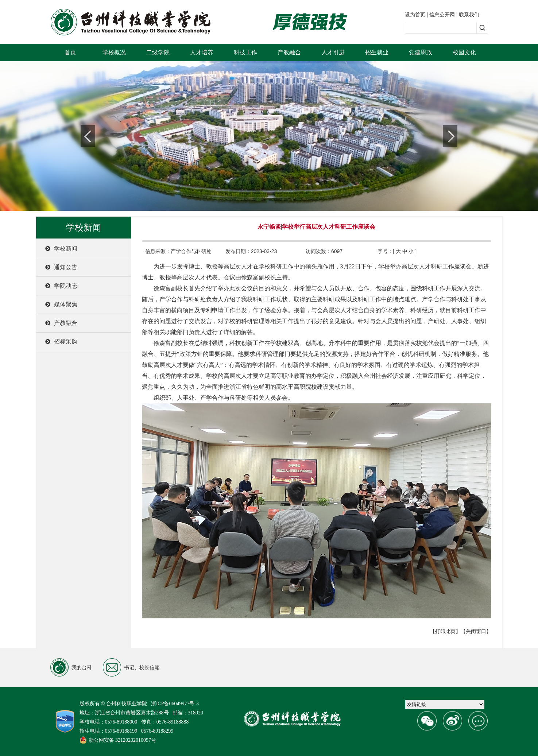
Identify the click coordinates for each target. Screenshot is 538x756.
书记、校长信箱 (131, 667)
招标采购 (61, 342)
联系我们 (469, 15)
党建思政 (421, 52)
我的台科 (71, 667)
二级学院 (158, 52)
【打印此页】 (445, 631)
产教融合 (289, 52)
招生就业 (377, 52)
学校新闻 (61, 249)
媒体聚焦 (61, 304)
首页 (70, 52)
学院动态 (61, 286)
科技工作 (245, 52)
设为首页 (415, 15)
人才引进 (333, 52)
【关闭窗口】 (476, 631)
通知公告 (61, 267)
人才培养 (202, 52)
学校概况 (114, 52)
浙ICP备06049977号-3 (175, 704)
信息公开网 (442, 15)
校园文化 (464, 52)
